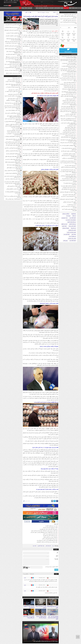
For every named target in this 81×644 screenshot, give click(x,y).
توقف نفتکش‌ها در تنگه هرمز (70, 114)
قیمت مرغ (35, 546)
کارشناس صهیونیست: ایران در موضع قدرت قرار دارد (41, 620)
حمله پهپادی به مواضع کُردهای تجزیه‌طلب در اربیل (13, 137)
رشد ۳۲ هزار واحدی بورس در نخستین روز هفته (69, 197)
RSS (17, 1)
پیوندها (23, 8)
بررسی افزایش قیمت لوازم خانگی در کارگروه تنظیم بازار (69, 17)
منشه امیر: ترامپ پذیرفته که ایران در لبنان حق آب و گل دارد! (13, 59)
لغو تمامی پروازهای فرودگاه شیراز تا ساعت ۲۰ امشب (69, 121)
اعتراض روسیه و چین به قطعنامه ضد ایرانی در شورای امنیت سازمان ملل (13, 127)
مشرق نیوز (68, 3)
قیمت (76, 12)
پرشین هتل (65, 241)
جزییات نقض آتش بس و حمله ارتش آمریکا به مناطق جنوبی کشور (13, 104)
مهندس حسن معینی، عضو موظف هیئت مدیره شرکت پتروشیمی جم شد (69, 92)
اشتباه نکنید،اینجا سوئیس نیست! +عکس (50, 534)
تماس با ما (10, 1)
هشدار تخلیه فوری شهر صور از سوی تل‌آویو (13, 41)
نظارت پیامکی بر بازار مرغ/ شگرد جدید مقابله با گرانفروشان (47, 542)
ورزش (62, 8)
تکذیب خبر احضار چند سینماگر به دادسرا (41, 608)
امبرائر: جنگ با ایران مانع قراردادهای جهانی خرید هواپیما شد (69, 138)
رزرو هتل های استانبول (72, 222)
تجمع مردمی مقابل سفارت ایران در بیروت (13, 144)
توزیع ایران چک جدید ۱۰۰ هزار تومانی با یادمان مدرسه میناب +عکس (69, 64)
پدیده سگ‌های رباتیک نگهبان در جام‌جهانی (13, 124)
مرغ (53, 546)
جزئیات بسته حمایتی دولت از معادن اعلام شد (68, 84)
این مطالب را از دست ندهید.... (53, 597)
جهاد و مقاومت (46, 8)
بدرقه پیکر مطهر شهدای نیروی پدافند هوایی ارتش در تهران (13, 157)
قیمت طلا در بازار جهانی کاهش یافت (69, 21)
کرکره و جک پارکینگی (72, 230)
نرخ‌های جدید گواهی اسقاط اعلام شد (69, 154)
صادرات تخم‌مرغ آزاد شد (71, 126)
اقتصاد (34, 8)
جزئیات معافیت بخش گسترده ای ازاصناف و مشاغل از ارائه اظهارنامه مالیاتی (69, 177)
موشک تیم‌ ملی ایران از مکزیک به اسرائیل (13, 73)
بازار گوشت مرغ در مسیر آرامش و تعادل (50, 537)
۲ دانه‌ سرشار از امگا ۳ (16, 78)
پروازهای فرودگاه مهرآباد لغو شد (70, 129)
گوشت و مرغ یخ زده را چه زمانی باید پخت (50, 528)
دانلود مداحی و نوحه (72, 226)
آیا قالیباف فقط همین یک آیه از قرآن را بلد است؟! (13, 25)
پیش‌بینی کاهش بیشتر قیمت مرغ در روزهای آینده (68, 116)
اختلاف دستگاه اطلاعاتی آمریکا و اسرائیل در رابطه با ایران (13, 174)
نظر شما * (56, 559)
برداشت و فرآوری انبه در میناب (15, 66)
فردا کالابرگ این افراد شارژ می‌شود (70, 83)
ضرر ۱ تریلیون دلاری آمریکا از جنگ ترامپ (69, 95)
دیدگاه (26, 8)
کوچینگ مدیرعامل (66, 228)
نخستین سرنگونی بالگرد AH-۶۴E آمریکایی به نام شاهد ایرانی (13, 68)
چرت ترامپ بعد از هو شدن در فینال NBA (13, 57)
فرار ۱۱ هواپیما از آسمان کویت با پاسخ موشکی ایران (68, 200)
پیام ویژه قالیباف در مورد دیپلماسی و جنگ (13, 199)
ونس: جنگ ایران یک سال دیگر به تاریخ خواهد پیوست (13, 31)
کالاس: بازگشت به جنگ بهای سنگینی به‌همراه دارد (14, 187)
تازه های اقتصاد (74, 54)
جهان (70, 8)
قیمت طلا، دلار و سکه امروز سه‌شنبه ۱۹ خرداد (68, 78)
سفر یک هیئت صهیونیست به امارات (14, 80)
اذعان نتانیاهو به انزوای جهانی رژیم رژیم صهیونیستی (14, 154)
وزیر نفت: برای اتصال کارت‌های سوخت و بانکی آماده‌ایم (69, 149)
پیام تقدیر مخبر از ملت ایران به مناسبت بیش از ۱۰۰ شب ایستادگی (13, 177)
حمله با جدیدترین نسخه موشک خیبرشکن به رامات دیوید (13, 28)
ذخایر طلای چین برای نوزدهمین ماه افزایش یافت (69, 168)
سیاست (73, 8)
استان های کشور (48, 546)
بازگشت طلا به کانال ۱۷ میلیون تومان (69, 195)
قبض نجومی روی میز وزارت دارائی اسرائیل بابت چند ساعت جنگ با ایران (13, 85)
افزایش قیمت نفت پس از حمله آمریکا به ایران (12, 106)
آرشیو (14, 1)
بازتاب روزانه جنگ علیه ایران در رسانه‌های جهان (14, 151)
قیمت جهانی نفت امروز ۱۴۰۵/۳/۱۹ (70, 86)
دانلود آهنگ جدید (73, 218)
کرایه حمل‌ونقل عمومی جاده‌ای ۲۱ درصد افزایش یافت (69, 210)
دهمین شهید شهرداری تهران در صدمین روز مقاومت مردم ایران (13, 160)
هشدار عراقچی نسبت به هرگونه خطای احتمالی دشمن (14, 168)
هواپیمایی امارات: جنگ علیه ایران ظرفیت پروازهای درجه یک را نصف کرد (69, 57)
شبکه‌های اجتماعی (57, 8)
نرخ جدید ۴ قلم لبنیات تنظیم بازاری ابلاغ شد (68, 69)
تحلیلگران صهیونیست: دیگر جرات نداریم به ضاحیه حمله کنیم (13, 184)
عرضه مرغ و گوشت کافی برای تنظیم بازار (50, 536)
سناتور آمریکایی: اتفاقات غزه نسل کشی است (12, 182)
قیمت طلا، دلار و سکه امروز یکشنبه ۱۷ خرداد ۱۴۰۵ (68, 23)
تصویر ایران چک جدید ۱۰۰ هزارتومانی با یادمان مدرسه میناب (14, 134)
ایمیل (57, 556)
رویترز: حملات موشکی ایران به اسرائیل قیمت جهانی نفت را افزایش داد (68, 140)
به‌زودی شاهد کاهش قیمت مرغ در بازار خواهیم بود (49, 529)
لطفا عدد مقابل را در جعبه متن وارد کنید (52, 567)
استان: (75, 28)
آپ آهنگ (74, 216)
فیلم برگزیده (56, 625)
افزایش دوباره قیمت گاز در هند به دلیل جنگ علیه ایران (69, 143)
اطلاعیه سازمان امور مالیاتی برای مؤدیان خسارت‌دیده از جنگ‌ (69, 104)
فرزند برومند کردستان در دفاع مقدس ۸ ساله (12, 64)
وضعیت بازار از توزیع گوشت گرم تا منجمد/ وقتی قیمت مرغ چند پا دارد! (40, 16)
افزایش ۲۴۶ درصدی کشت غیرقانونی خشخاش (70, 203)
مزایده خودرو (64, 226)
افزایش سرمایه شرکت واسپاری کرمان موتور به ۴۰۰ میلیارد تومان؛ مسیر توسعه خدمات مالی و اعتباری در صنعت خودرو (68, 61)
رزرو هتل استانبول (73, 224)
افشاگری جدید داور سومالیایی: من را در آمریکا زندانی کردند (13, 197)
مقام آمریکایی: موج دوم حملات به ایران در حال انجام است (13, 82)
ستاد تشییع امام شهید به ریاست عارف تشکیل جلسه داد (14, 166)
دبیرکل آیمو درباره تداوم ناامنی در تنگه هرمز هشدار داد (13, 149)
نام (57, 553)
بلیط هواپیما (74, 214)
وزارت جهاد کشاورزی (41, 546)
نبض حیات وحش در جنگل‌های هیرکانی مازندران (14, 190)
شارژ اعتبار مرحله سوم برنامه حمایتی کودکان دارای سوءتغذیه (68, 112)
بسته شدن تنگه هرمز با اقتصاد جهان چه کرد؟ (68, 134)
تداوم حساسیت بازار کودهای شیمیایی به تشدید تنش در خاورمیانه (69, 67)
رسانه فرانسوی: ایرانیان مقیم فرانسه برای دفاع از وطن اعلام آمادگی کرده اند (14, 62)
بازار (20, 8)
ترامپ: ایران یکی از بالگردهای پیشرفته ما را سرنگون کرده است (13, 192)
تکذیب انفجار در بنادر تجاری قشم (14, 90)
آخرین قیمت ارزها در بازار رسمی (70, 166)
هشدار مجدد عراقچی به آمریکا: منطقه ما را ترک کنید (13, 92)
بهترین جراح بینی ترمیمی (71, 232)
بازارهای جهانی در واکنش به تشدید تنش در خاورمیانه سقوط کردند (69, 124)
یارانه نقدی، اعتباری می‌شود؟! (71, 174)
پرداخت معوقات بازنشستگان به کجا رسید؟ (68, 108)
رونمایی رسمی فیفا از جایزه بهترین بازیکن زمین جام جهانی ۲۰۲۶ (14, 140)
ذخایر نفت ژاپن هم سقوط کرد (71, 99)
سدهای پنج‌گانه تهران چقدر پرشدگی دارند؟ (68, 107)
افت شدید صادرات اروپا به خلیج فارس (69, 188)
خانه (76, 8)
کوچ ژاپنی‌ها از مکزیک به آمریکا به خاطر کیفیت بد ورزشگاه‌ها (14, 52)
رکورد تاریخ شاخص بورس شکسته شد (69, 77)
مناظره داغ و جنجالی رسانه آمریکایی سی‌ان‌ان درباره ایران (13, 171)
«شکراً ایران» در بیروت (16, 129)
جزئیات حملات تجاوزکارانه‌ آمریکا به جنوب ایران (14, 111)
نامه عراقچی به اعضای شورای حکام (14, 99)
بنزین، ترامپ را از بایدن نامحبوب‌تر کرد (69, 73)
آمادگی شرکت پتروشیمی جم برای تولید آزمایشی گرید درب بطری (69, 90)
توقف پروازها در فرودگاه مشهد (70, 127)
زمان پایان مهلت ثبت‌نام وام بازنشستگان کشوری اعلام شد (69, 156)
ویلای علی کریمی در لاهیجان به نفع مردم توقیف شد (14, 36)
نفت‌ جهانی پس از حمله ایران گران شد (69, 132)
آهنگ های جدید (67, 234)
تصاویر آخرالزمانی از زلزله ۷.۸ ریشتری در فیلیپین (14, 34)
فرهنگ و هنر (41, 8)
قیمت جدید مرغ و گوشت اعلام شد (51, 526)
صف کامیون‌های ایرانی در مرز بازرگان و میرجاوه (69, 159)
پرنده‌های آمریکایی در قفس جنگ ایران (69, 101)
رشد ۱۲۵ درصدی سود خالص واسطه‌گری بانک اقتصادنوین (68, 181)
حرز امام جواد (73, 228)
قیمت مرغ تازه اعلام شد (71, 205)
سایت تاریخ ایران (65, 218)
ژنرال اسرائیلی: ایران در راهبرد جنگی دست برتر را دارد (13, 146)
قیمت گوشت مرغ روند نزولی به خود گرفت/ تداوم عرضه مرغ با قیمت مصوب (44, 531)
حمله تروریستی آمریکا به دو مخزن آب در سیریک (14, 88)
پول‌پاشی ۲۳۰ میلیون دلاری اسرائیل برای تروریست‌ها (14, 55)
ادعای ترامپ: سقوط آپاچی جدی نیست (14, 130)
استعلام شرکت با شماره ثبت (71, 220)
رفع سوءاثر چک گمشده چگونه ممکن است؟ (68, 186)
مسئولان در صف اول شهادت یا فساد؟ (14, 132)
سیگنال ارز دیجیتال (66, 214)
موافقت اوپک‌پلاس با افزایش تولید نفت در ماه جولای (68, 146)
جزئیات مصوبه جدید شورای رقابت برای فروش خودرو (68, 193)
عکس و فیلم (30, 8)
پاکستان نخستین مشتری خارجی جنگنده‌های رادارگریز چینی (13, 47)
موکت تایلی (74, 234)
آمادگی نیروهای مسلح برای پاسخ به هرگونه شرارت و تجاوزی (13, 49)
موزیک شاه (68, 216)
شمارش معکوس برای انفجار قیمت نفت (69, 179)
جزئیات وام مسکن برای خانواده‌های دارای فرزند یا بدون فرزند (69, 190)
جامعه (37, 8)
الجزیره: (19, 195)
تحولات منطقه (66, 8)
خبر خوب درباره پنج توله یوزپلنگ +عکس (53, 608)
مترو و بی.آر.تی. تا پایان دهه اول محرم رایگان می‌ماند (29, 620)
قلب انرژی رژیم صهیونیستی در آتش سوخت (68, 119)
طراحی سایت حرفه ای (72, 239)
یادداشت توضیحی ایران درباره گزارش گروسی (13, 142)
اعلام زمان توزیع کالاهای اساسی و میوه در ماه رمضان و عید (47, 540)
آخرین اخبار (19, 76)
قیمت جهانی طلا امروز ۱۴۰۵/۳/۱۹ (70, 15)
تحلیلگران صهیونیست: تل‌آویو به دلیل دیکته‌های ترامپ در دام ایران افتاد (14, 117)
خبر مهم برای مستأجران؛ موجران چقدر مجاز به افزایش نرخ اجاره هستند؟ (69, 71)
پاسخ (25, 578)
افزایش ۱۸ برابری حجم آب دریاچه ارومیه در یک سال (69, 80)
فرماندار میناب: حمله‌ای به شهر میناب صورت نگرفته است (13, 97)
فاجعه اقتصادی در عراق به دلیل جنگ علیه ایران (69, 152)
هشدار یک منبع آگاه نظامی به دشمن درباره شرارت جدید (13, 114)
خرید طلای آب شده (72, 236)
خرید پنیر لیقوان (64, 224)
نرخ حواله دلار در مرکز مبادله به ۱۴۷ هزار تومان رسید (69, 207)
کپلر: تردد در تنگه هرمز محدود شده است (68, 75)
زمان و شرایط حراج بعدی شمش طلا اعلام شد (68, 161)
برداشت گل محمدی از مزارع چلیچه (14, 94)
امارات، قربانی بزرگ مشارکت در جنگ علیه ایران (13, 180)
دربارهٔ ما (6, 1)
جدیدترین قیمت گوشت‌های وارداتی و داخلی (50, 539)
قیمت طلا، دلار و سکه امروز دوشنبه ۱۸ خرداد (68, 19)
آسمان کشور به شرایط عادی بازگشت (69, 102)
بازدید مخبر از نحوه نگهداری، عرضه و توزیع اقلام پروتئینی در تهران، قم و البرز (44, 532)
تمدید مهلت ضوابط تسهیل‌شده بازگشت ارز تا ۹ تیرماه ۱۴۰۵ (68, 172)
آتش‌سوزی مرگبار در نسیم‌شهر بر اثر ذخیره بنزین (29, 608)
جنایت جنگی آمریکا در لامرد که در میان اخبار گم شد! (13, 71)
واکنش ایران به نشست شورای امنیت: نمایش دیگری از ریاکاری (13, 119)
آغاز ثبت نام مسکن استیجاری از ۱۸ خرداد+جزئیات (70, 184)
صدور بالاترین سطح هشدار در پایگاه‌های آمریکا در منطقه (14, 101)
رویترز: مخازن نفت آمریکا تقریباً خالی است (68, 170)
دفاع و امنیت (51, 8)
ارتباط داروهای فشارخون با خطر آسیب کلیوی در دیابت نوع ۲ (13, 108)
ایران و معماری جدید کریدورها (71, 135)
